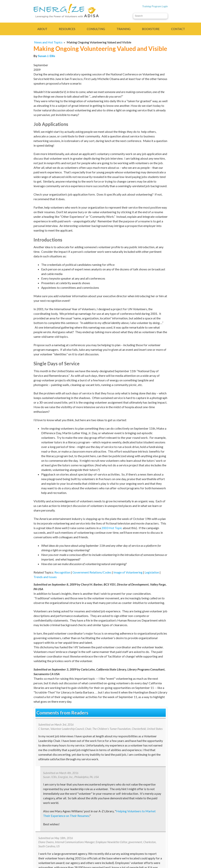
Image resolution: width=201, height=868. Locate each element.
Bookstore (151, 29)
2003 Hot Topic (112, 528)
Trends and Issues (45, 577)
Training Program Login (155, 6)
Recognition (62, 572)
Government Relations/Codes (92, 572)
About (42, 29)
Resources (67, 29)
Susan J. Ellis (47, 56)
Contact (178, 29)
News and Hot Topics (48, 42)
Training (123, 29)
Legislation (152, 572)
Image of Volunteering (128, 572)
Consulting (96, 29)
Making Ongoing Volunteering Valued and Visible (99, 42)
